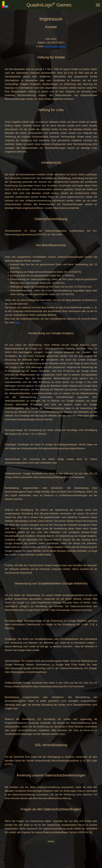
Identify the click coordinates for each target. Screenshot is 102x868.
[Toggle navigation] (98, 5)
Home (51, 841)
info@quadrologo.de (55, 46)
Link (18, 323)
